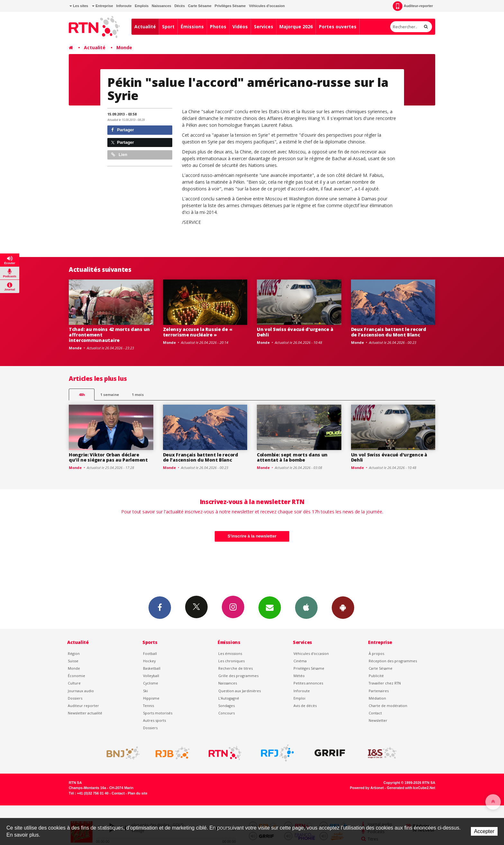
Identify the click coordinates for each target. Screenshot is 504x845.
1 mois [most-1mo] (138, 395)
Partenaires (379, 691)
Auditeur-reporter (413, 6)
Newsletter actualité (85, 713)
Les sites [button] (79, 6)
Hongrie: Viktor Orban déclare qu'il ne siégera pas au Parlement (108, 457)
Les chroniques (231, 661)
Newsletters (270, 607)
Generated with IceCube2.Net (411, 788)
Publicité (376, 676)
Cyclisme (151, 683)
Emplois (142, 6)
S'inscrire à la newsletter (252, 536)
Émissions (192, 27)
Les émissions (230, 653)
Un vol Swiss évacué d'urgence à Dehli (295, 332)
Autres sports (154, 720)
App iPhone (306, 607)
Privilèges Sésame (230, 6)
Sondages (226, 706)
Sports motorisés (158, 713)
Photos (218, 27)
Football (150, 653)
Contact (375, 713)
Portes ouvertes (338, 27)
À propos (376, 653)
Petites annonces (308, 683)
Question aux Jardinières (239, 691)
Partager (123, 130)
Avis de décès (305, 706)
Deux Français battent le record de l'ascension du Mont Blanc (389, 332)
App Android (343, 607)
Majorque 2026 (296, 27)
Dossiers (75, 698)
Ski (145, 691)
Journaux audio (81, 691)
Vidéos (240, 27)
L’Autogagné (229, 698)
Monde (124, 47)
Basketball (152, 668)
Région (74, 653)
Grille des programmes (238, 676)
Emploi (299, 698)
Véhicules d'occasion (267, 6)
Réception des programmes (393, 661)
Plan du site (137, 793)
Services (264, 27)
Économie (76, 676)
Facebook (160, 607)
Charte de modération (388, 706)
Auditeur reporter (83, 706)
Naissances (162, 6)
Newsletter (378, 720)
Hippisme (151, 698)
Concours (226, 713)
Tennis (148, 706)
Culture (74, 683)
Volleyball (151, 676)
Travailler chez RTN (385, 683)
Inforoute (124, 6)
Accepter (484, 831)
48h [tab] (82, 395)
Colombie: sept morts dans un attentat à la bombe (292, 457)
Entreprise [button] (102, 6)
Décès (180, 6)
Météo (299, 676)
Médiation (377, 698)
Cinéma (300, 661)
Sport (168, 27)
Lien (119, 155)
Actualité (145, 27)
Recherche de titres (235, 668)
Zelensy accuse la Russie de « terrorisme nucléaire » (198, 332)
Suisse (73, 661)
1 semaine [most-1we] (110, 395)
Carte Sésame (200, 6)
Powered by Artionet (367, 788)
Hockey (149, 661)
